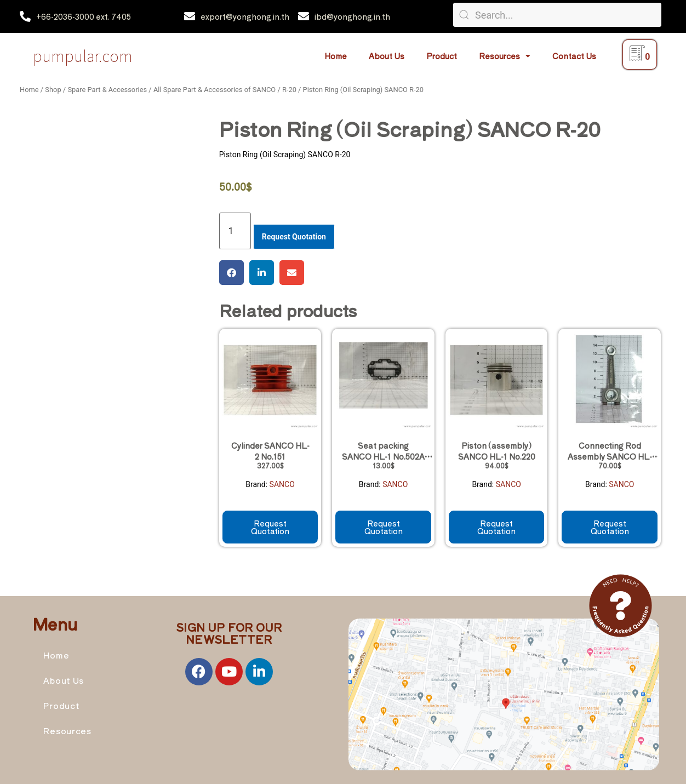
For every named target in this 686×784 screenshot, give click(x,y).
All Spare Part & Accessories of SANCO (215, 90)
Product (442, 56)
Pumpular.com (83, 56)
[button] (231, 273)
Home (336, 56)
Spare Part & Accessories (107, 90)
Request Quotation (294, 237)
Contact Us (574, 56)
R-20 (289, 90)
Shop (53, 90)
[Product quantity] (235, 231)
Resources (505, 56)
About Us (387, 56)
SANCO (282, 484)
